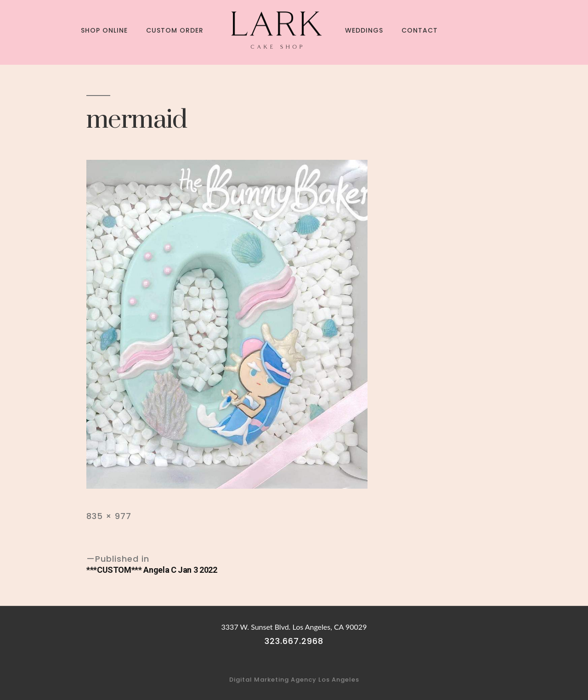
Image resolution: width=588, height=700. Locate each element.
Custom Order (175, 30)
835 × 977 (109, 516)
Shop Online (104, 30)
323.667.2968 (294, 641)
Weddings (364, 30)
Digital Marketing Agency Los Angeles (294, 680)
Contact (420, 30)
